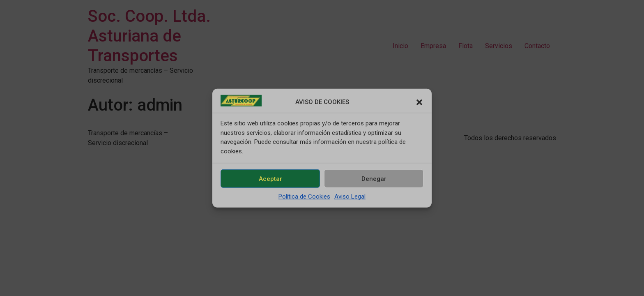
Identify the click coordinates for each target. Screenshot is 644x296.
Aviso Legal (350, 197)
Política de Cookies (304, 197)
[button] (419, 102)
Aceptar (270, 178)
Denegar (374, 178)
